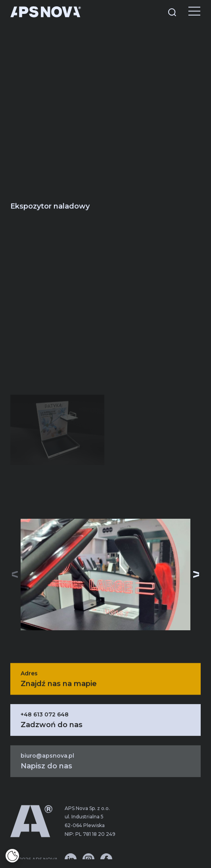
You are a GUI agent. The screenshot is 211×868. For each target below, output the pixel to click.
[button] (196, 574)
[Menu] (188, 12)
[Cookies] (12, 856)
